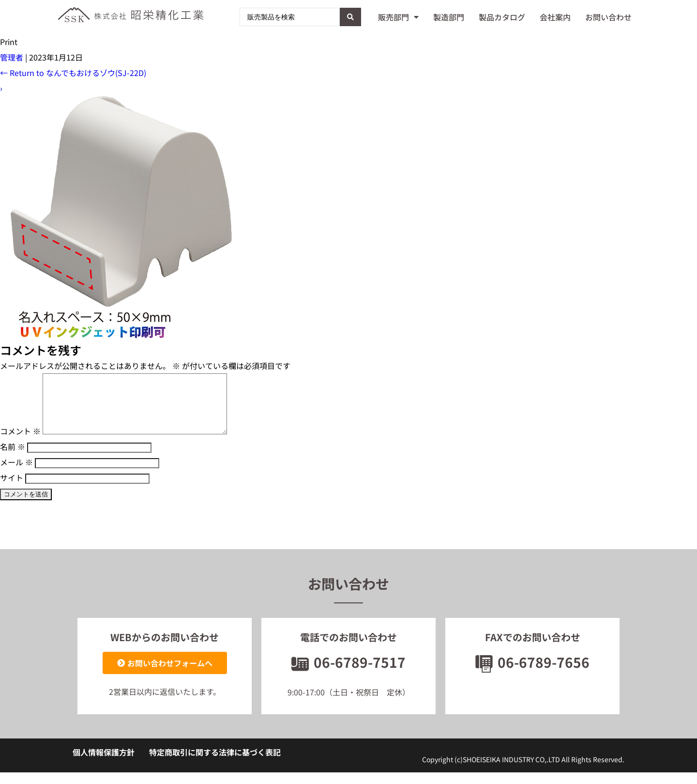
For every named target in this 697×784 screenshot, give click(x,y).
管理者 (12, 57)
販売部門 (398, 17)
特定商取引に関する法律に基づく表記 (215, 764)
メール (16, 474)
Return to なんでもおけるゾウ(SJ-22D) (73, 73)
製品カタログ (502, 17)
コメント (20, 443)
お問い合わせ (608, 17)
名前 (13, 458)
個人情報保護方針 (104, 764)
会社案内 (555, 17)
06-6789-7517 (348, 674)
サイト (12, 489)
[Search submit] (350, 17)
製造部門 (449, 17)
